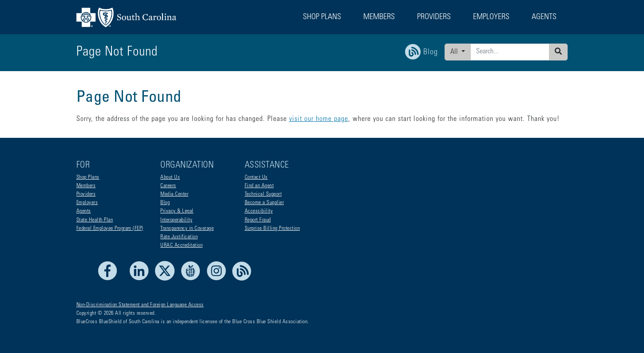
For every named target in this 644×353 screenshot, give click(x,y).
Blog (165, 203)
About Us (170, 177)
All (455, 52)
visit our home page (319, 119)
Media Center (174, 194)
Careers (168, 186)
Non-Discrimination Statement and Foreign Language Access (140, 305)
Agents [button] (544, 17)
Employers (87, 203)
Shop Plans (88, 177)
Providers (86, 194)
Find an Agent (259, 186)
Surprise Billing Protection (272, 229)
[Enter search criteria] (510, 52)
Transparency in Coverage (187, 229)
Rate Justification (179, 237)
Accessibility (259, 211)
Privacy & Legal (177, 211)
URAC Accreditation (181, 245)
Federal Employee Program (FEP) (110, 229)
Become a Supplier (264, 203)
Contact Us (256, 177)
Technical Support (263, 194)
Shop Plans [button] (322, 17)
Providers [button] (434, 17)
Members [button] (379, 17)
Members (86, 186)
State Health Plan (95, 220)
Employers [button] (491, 17)
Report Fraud (258, 220)
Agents (84, 211)
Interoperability (176, 220)
